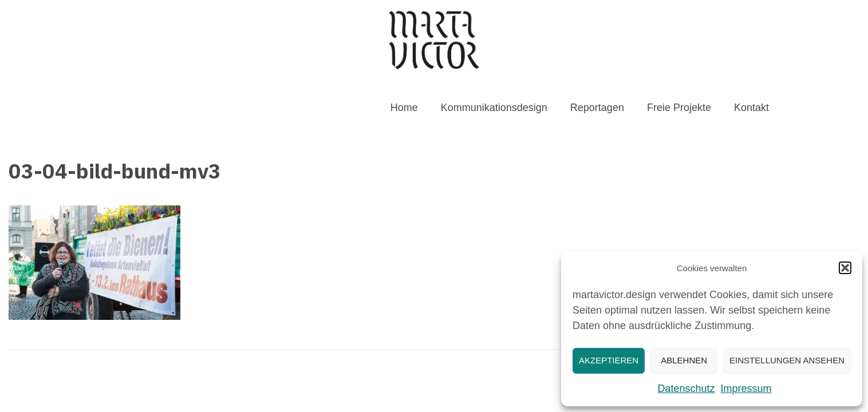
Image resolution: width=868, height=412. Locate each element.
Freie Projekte (679, 108)
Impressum (746, 389)
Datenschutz (686, 389)
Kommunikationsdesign (494, 108)
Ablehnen (684, 360)
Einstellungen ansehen (787, 360)
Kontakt (751, 108)
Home (404, 108)
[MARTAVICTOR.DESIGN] (434, 40)
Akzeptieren (609, 360)
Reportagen (597, 108)
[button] (845, 268)
